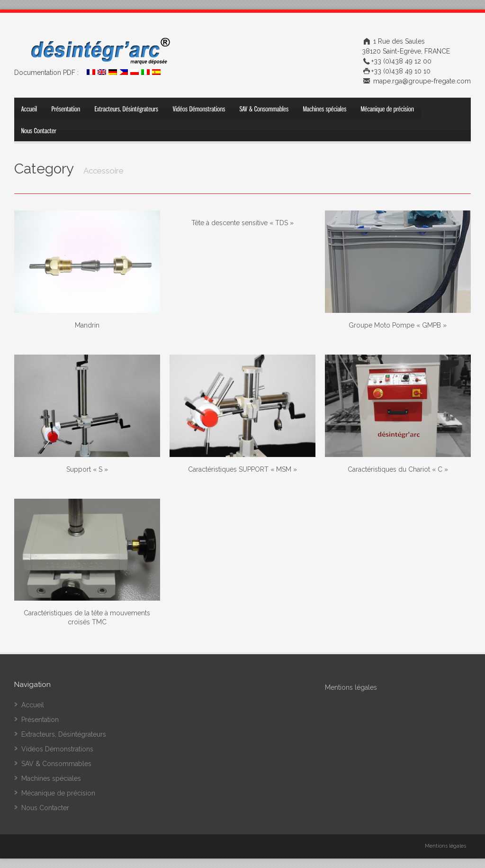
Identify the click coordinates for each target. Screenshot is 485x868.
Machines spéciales (51, 778)
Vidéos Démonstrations (57, 749)
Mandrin (87, 325)
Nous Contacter (45, 808)
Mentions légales (445, 846)
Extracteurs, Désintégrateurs (64, 734)
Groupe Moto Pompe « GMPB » (398, 325)
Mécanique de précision (58, 793)
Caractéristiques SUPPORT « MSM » (242, 469)
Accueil (33, 705)
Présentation (40, 720)
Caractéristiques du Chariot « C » (398, 469)
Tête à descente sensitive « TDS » (242, 223)
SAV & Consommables (56, 764)
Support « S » (87, 469)
